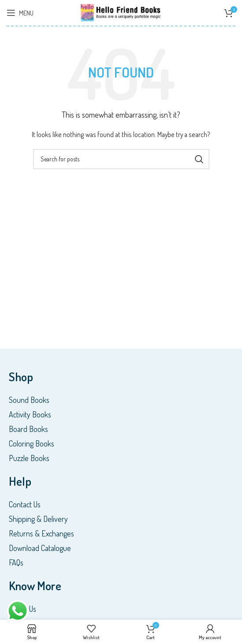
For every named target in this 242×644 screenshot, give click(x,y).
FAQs (16, 562)
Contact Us (25, 504)
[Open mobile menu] (20, 13)
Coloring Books (32, 443)
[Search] (121, 159)
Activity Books (30, 414)
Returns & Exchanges (41, 533)
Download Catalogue (40, 548)
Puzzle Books (29, 458)
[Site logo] (121, 12)
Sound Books (29, 400)
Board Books (28, 429)
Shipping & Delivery (38, 519)
